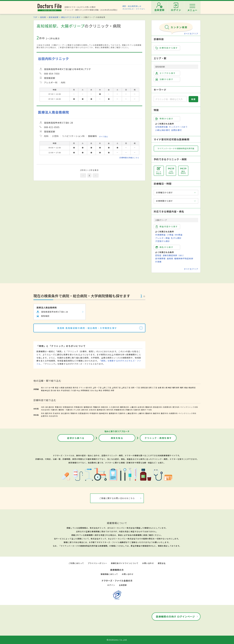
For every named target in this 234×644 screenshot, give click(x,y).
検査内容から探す (167, 227)
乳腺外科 (122, 413)
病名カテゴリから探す (71, 17)
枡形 (90, 388)
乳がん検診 (176, 238)
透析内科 (85, 410)
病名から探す (164, 247)
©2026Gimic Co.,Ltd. (117, 640)
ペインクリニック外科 (187, 413)
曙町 (182, 388)
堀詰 (57, 388)
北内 (92, 390)
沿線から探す (164, 79)
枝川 (43, 388)
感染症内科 (158, 407)
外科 (43, 413)
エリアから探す (165, 73)
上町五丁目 (126, 388)
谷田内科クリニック (54, 59)
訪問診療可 (177, 130)
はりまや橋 (50, 388)
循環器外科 (113, 413)
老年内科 (110, 410)
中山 (78, 390)
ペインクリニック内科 (189, 407)
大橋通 (62, 388)
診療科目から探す (167, 48)
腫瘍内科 (149, 407)
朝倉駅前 (192, 388)
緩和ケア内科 (147, 410)
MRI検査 (179, 235)
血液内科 (141, 407)
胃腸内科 (59, 407)
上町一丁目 (97, 388)
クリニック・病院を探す (158, 438)
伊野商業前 (85, 390)
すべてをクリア (191, 34)
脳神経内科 (101, 410)
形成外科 (57, 413)
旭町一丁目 (136, 388)
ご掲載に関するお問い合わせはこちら (117, 498)
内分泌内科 (46, 410)
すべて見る (103, 136)
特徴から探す (164, 119)
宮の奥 (53, 390)
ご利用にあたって (76, 563)
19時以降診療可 (163, 130)
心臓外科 (141, 413)
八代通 (73, 390)
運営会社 (162, 563)
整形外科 (49, 413)
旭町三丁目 (153, 388)
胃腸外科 (74, 413)
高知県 (43, 17)
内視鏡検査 (160, 235)
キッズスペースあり (178, 127)
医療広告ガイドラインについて (125, 563)
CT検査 (170, 235)
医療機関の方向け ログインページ (175, 616)
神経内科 (105, 407)
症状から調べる (76, 438)
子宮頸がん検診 (163, 241)
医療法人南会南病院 (54, 112)
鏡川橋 (165, 388)
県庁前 (76, 388)
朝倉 (186, 388)
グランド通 (83, 388)
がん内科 (77, 410)
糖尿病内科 (125, 407)
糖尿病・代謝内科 (66, 410)
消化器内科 (50, 407)
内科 (43, 407)
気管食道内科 (68, 407)
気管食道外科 (84, 413)
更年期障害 (160, 258)
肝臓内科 (129, 410)
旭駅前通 (144, 388)
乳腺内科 (137, 410)
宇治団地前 (65, 390)
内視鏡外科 (173, 413)
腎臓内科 (97, 407)
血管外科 (45, 416)
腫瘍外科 (149, 413)
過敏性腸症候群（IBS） (174, 255)
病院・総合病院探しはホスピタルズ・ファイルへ (134, 7)
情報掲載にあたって (109, 574)
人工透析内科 (114, 407)
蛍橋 (160, 388)
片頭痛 (158, 262)
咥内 (59, 390)
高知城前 (69, 388)
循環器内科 (88, 407)
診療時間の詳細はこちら (129, 158)
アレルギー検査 (163, 238)
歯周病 (170, 258)
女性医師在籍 (161, 127)
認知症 (158, 255)
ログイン (111, 585)
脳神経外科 (104, 413)
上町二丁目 (107, 388)
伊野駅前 (106, 390)
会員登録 (123, 585)
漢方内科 (176, 407)
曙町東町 (176, 388)
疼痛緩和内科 (120, 410)
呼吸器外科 (94, 413)
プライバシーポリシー (97, 563)
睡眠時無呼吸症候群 (184, 258)
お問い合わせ (148, 563)
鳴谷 (100, 390)
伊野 (112, 390)
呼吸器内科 (78, 407)
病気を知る (117, 438)
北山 (96, 390)
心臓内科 (133, 407)
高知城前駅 (54, 17)
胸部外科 (157, 413)
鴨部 (170, 388)
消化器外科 (65, 413)
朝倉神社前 (46, 390)
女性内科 (93, 410)
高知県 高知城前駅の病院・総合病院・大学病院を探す (87, 328)
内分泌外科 (53, 416)
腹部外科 (164, 413)
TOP (35, 17)
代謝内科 (54, 410)
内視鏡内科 (167, 407)
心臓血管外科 (131, 413)
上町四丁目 (116, 388)
